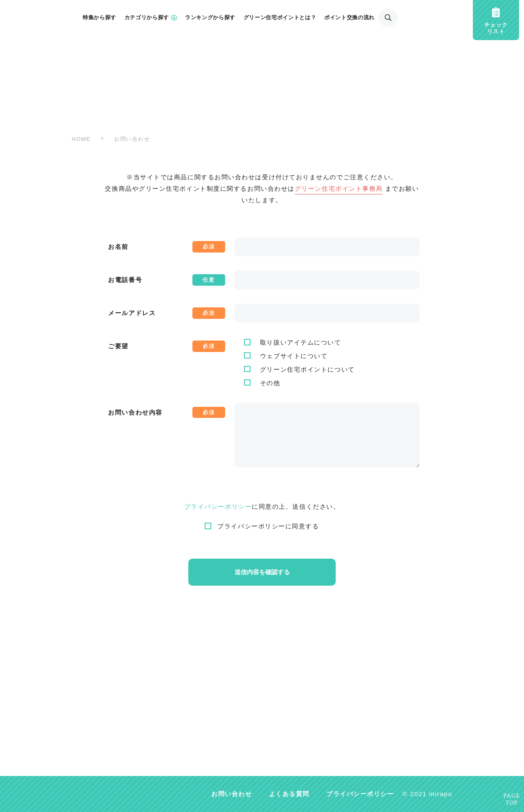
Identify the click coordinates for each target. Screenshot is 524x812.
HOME (81, 139)
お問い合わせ (232, 794)
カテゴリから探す (151, 18)
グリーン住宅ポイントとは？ (280, 17)
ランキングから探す (210, 17)
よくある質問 (289, 794)
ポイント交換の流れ (349, 17)
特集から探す (99, 17)
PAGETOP (512, 799)
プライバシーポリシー (218, 506)
